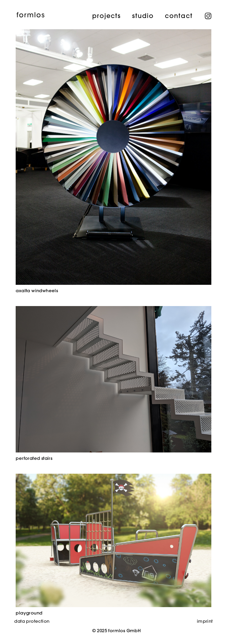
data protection (32, 621)
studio (143, 15)
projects (106, 15)
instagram (208, 15)
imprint (205, 621)
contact (179, 15)
